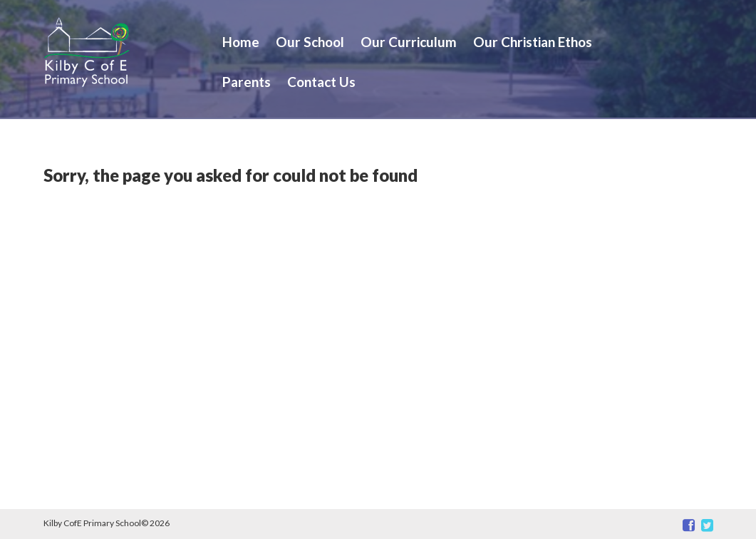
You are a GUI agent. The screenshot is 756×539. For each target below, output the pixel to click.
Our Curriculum (409, 42)
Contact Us (321, 82)
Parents (247, 82)
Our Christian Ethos (533, 42)
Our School (310, 42)
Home (241, 42)
